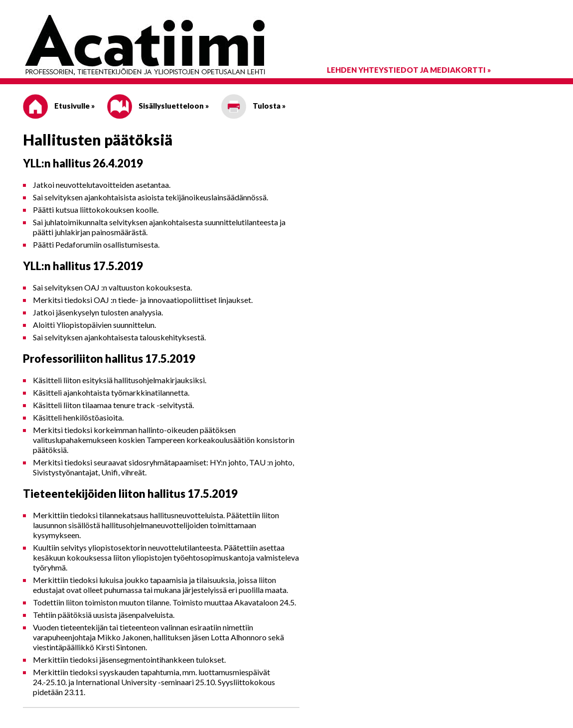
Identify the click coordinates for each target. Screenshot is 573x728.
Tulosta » (253, 106)
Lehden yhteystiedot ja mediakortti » (409, 70)
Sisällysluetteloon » (158, 106)
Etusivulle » (59, 106)
